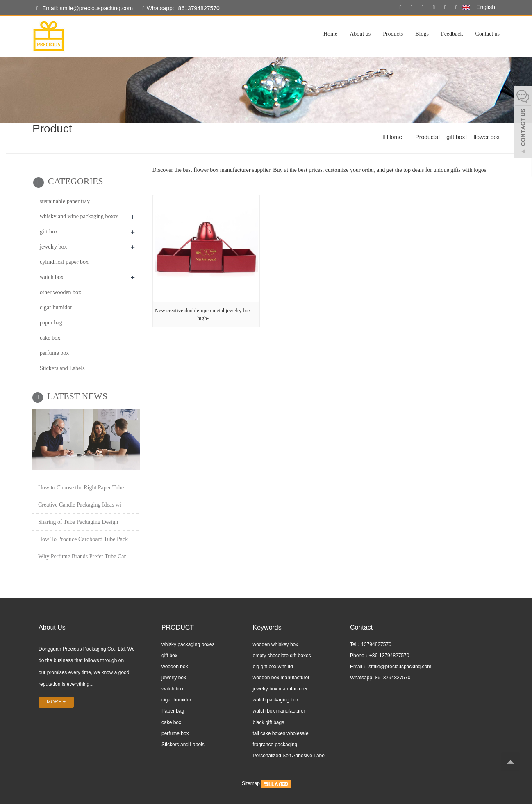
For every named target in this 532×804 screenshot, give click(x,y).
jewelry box (53, 247)
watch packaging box (276, 700)
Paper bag (173, 711)
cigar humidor (56, 307)
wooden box (175, 667)
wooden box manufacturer (281, 678)
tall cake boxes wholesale (281, 733)
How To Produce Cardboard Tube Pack (83, 539)
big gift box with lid (273, 667)
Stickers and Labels (62, 368)
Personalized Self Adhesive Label (289, 756)
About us (360, 34)
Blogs (422, 34)
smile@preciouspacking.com (399, 667)
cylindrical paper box (64, 262)
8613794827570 (199, 8)
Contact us (488, 34)
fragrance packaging (275, 745)
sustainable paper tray (65, 201)
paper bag (51, 323)
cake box (50, 338)
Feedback (452, 34)
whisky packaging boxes (188, 644)
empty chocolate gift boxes (282, 656)
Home (330, 34)
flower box (486, 137)
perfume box (54, 353)
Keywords (267, 627)
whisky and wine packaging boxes (79, 216)
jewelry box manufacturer (280, 689)
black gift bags (269, 722)
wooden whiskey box (276, 644)
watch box (52, 277)
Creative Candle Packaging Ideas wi (80, 505)
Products (393, 34)
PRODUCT (178, 627)
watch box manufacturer (279, 711)
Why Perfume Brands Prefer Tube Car (82, 556)
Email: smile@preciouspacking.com (85, 9)
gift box (456, 137)
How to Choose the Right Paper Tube (81, 488)
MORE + (56, 702)
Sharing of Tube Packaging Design (78, 522)
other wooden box (60, 292)
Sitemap (251, 783)
